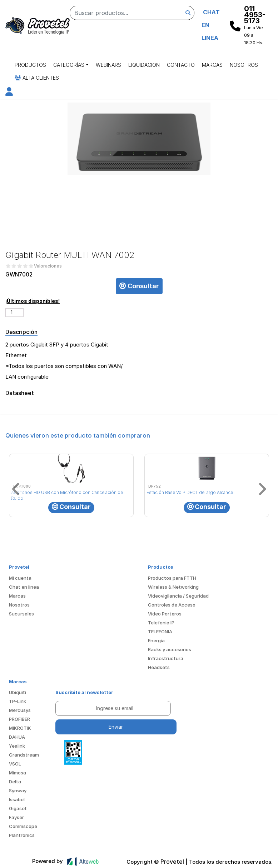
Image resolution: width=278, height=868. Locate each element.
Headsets (159, 667)
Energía (156, 640)
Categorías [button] (69, 65)
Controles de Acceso (172, 605)
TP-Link (18, 701)
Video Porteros (165, 614)
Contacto (181, 65)
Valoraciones (48, 266)
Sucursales (21, 614)
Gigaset (18, 808)
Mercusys (20, 710)
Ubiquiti (18, 692)
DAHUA (17, 737)
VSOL (15, 764)
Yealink (17, 746)
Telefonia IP (161, 623)
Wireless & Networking (173, 587)
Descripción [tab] (21, 332)
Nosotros (244, 65)
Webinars (108, 65)
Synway (18, 790)
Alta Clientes (37, 78)
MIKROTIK (20, 728)
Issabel (17, 799)
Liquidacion (144, 65)
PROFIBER (19, 719)
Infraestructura (166, 658)
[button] (9, 93)
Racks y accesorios (170, 649)
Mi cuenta (20, 578)
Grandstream (24, 755)
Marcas (212, 65)
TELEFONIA (160, 632)
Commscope (23, 826)
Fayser (16, 817)
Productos (30, 65)
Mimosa (18, 773)
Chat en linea (24, 587)
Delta (15, 782)
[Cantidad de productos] (14, 313)
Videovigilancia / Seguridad (178, 596)
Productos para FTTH (172, 578)
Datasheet (19, 393)
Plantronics (22, 835)
